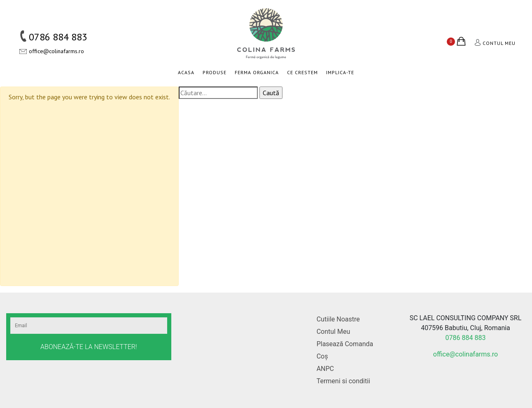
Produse (215, 72)
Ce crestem (302, 72)
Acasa (186, 72)
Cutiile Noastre (338, 319)
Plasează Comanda (345, 344)
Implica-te (340, 72)
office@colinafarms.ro (56, 51)
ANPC (325, 369)
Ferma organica (257, 72)
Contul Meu (334, 332)
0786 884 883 (58, 37)
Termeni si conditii (343, 381)
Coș (322, 356)
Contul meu (499, 43)
